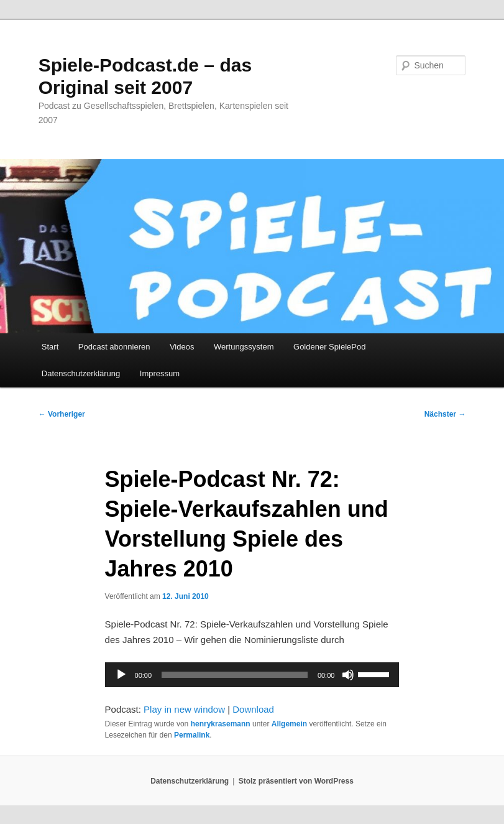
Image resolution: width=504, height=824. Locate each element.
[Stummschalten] (348, 675)
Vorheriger (62, 414)
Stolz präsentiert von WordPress (296, 781)
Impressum (160, 373)
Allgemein (289, 724)
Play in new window (184, 709)
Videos (182, 347)
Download (253, 709)
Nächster (445, 414)
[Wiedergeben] (121, 675)
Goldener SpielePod (329, 347)
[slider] (235, 675)
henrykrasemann (221, 724)
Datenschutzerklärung (81, 373)
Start (50, 347)
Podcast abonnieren (114, 347)
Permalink (192, 735)
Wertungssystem (244, 347)
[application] (252, 675)
